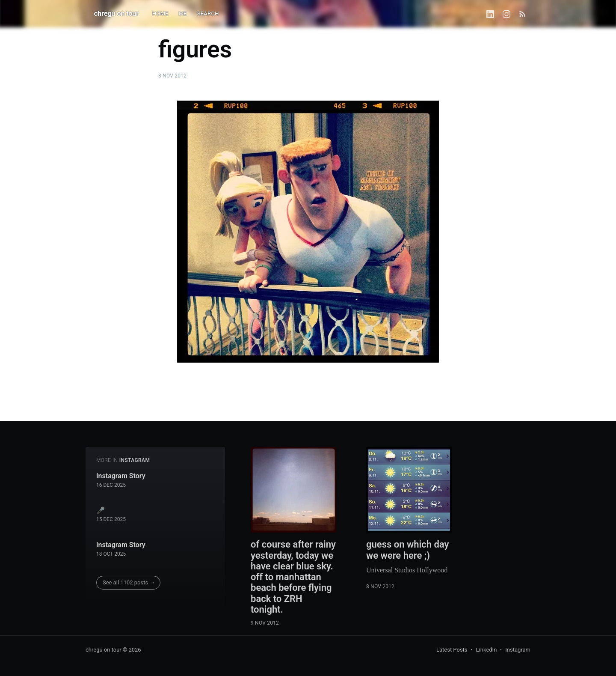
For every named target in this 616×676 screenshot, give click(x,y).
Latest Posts (452, 650)
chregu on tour (116, 13)
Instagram (518, 650)
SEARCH (208, 13)
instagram (135, 460)
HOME (160, 13)
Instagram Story (121, 476)
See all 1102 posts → (129, 582)
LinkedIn (487, 650)
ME (183, 13)
